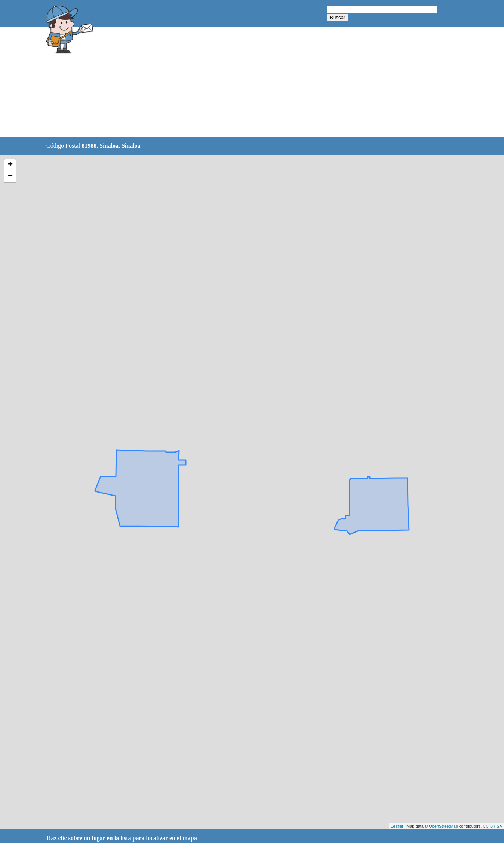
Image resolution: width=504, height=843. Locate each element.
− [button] (10, 177)
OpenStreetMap (443, 826)
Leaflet (397, 826)
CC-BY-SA (492, 826)
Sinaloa (109, 146)
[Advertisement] (233, 82)
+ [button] (10, 165)
